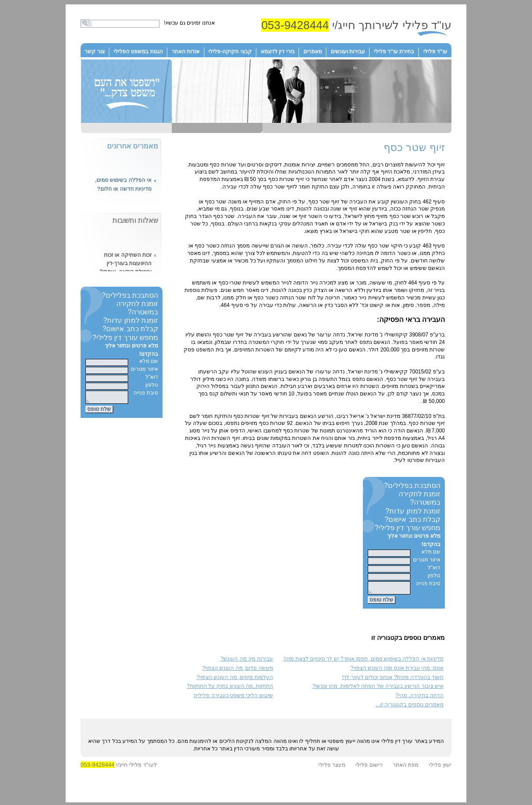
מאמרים (313, 52)
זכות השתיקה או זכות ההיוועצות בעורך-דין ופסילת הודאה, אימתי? (126, 265)
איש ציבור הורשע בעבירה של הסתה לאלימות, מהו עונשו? (378, 689)
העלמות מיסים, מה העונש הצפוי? (235, 680)
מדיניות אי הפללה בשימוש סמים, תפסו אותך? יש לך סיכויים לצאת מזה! (364, 661)
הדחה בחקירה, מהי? (419, 698)
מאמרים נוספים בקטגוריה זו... (410, 707)
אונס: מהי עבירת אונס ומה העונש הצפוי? (397, 671)
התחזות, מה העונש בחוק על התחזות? (230, 689)
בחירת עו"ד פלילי (394, 52)
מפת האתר (406, 768)
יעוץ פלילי (440, 768)
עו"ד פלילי (435, 52)
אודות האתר (186, 52)
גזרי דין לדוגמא (278, 52)
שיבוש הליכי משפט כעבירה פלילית (233, 698)
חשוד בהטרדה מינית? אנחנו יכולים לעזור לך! (393, 680)
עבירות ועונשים (348, 52)
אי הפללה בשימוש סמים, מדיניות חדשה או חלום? (123, 186)
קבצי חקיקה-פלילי (230, 52)
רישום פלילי (369, 768)
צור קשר (94, 52)
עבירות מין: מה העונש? (247, 661)
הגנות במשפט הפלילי (138, 52)
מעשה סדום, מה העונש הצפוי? (237, 671)
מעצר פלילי (332, 768)
